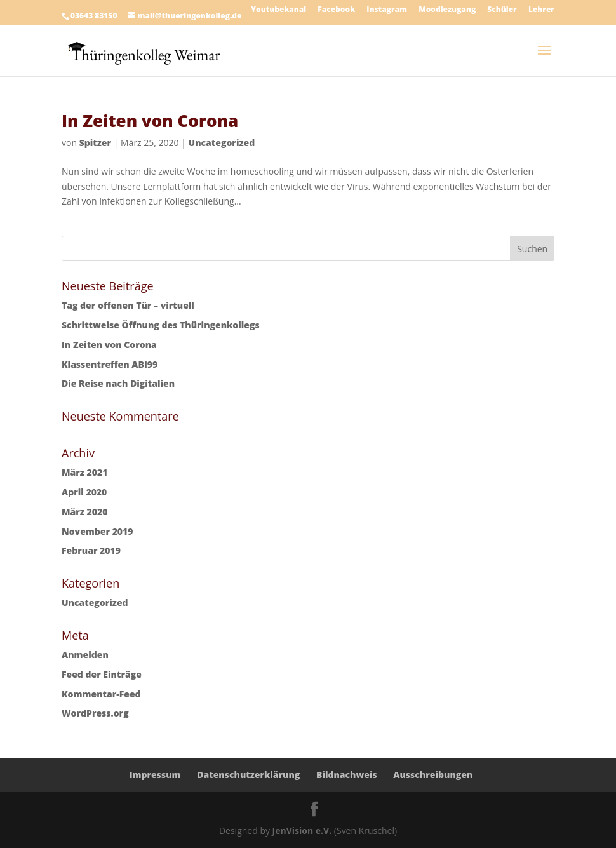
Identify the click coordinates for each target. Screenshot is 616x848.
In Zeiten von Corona (150, 121)
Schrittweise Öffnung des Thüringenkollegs (161, 325)
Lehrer (541, 10)
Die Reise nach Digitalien (118, 383)
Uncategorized (222, 143)
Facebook (336, 10)
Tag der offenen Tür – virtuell (128, 305)
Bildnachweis (347, 775)
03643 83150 (94, 16)
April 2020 (84, 492)
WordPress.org (95, 713)
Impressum (155, 775)
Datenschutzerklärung (248, 775)
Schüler (502, 10)
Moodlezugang (447, 10)
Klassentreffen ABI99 (110, 364)
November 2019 (97, 531)
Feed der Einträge (102, 674)
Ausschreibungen (433, 775)
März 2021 (84, 472)
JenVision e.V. (302, 831)
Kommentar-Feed (101, 694)
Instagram (387, 10)
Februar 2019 (91, 550)
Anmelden (85, 655)
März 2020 (84, 512)
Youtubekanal (278, 10)
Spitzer (95, 143)
